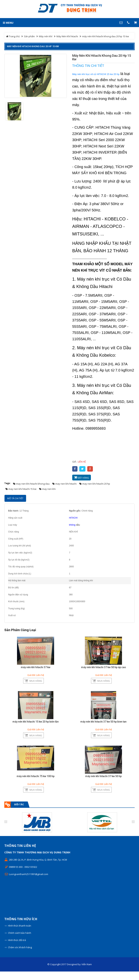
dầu (78, 525)
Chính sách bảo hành (20, 941)
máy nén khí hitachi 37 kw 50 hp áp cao (104, 667)
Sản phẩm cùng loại (20, 630)
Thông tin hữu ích (21, 928)
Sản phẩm (29, 36)
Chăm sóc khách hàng (20, 956)
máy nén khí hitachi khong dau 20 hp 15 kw (33, 46)
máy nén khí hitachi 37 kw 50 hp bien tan (103, 725)
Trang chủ (13, 36)
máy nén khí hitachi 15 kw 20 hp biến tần (36, 725)
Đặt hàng (82, 478)
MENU (8, 23)
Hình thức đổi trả (17, 949)
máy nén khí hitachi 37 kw (36, 667)
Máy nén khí (46, 36)
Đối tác (19, 813)
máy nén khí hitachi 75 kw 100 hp (36, 782)
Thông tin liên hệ (20, 854)
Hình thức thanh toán (20, 934)
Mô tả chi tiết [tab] (15, 498)
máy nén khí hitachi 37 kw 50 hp (103, 782)
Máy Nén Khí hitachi (67, 36)
